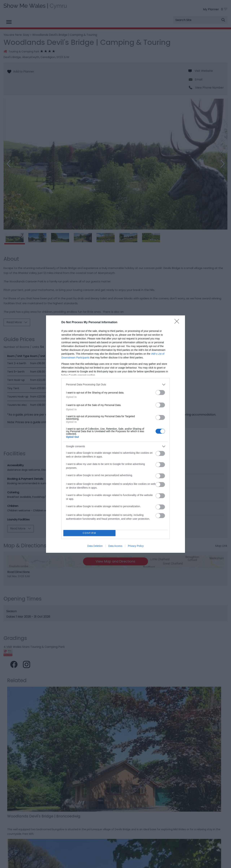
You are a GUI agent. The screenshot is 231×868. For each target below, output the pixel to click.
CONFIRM (89, 533)
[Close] (178, 322)
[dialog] (115, 434)
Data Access (115, 546)
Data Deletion (95, 546)
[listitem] (115, 385)
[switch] (160, 393)
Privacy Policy (136, 546)
